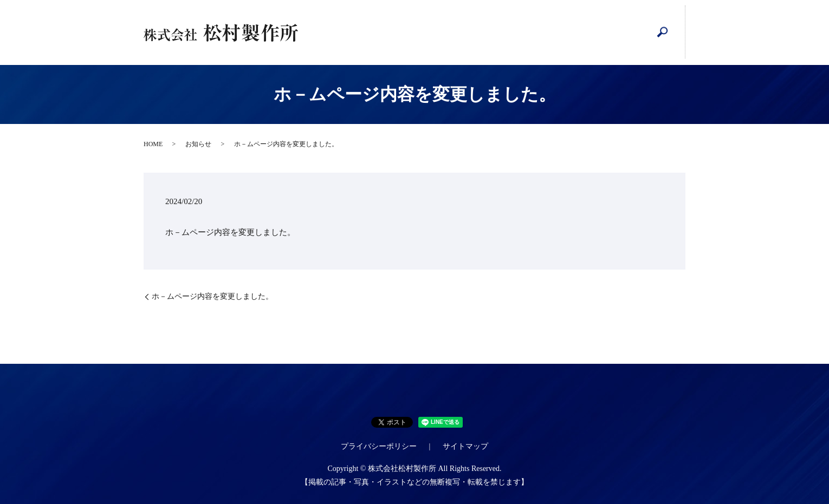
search (663, 32)
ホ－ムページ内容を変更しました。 (212, 296)
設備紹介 (481, 32)
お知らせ (198, 144)
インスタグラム (526, 33)
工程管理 (435, 32)
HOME (344, 32)
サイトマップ (465, 446)
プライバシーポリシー (379, 446)
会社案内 (389, 32)
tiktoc (617, 33)
